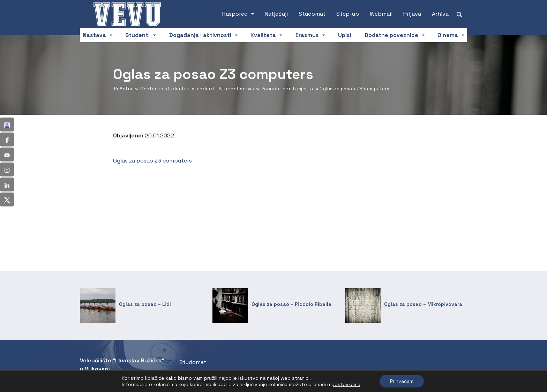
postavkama (346, 384)
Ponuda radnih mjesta (287, 89)
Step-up (348, 14)
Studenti (137, 35)
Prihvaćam (402, 381)
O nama (448, 35)
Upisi (345, 35)
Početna (124, 89)
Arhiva (440, 14)
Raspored (235, 14)
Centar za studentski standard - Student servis (197, 89)
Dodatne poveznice (391, 35)
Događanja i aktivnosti (200, 35)
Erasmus (307, 35)
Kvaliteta (263, 35)
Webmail (381, 14)
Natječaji (276, 14)
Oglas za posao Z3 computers (152, 161)
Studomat (312, 14)
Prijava (412, 14)
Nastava (94, 35)
